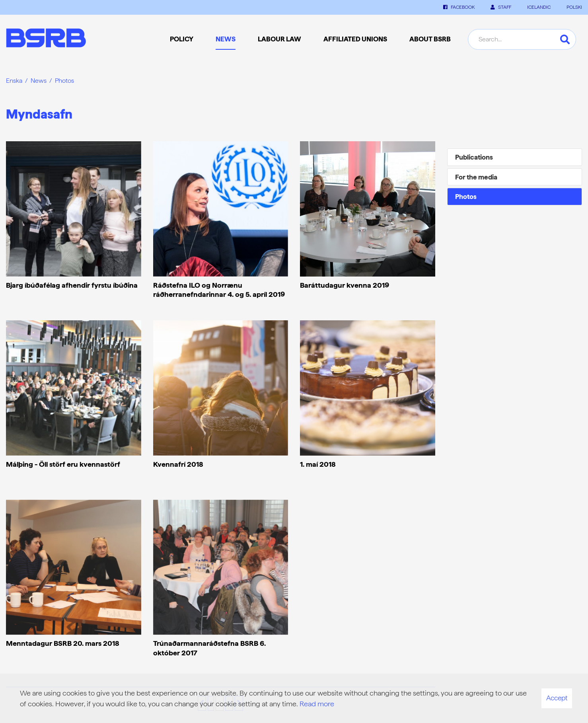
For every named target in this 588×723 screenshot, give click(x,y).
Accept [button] (557, 698)
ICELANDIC (539, 7)
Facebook (459, 7)
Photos (64, 81)
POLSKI (574, 7)
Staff (501, 7)
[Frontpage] (46, 39)
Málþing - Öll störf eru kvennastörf (63, 464)
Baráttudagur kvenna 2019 (345, 285)
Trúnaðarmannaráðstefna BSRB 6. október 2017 (209, 648)
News (39, 81)
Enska (14, 81)
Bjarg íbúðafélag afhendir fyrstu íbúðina (72, 285)
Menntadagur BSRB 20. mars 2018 (63, 643)
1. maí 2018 (318, 464)
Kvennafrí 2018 (178, 464)
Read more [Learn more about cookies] (317, 704)
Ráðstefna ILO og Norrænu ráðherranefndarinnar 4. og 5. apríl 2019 (219, 290)
